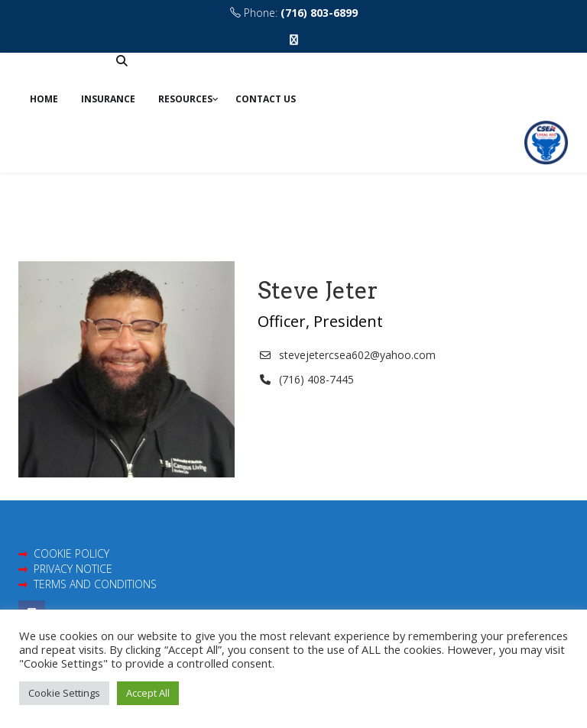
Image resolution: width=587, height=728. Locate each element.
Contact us (266, 99)
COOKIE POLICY (71, 553)
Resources (185, 99)
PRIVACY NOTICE (73, 569)
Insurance (108, 99)
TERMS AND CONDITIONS (95, 584)
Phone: (294, 13)
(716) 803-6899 (319, 13)
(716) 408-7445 (316, 379)
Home (44, 99)
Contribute (64, 69)
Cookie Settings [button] (64, 693)
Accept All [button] (148, 693)
